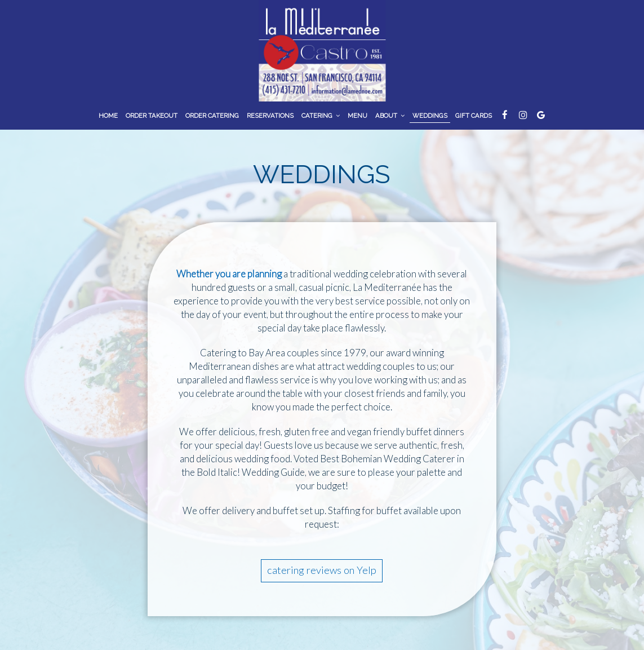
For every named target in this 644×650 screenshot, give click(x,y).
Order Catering (212, 116)
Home (108, 116)
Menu (357, 116)
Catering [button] (321, 116)
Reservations (270, 116)
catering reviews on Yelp (322, 570)
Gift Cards (474, 116)
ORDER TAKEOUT (152, 116)
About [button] (390, 116)
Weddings (430, 116)
